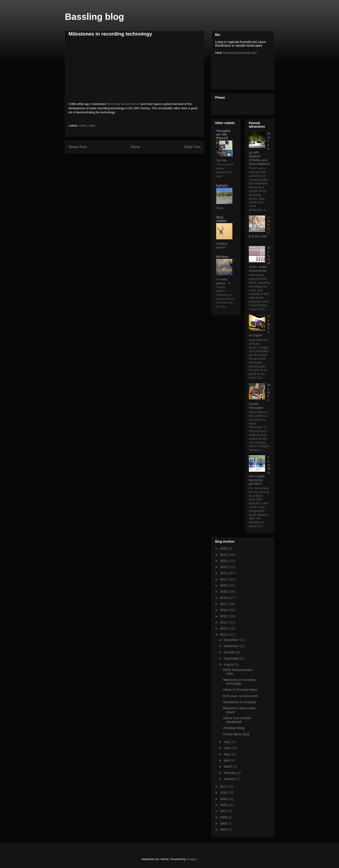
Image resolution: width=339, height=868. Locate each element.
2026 (224, 548)
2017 (224, 604)
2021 (224, 579)
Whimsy (222, 257)
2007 (224, 811)
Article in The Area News (240, 690)
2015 (224, 616)
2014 (224, 622)
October (230, 652)
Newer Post (78, 147)
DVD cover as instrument (241, 696)
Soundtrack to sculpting (239, 702)
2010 (224, 793)
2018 (224, 598)
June (227, 748)
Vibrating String (234, 728)
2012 (224, 635)
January (230, 779)
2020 (224, 585)
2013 (224, 628)
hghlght (222, 186)
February (230, 773)
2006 (224, 817)
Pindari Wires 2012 (236, 734)
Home (135, 147)
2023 (224, 567)
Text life (222, 160)
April (227, 760)
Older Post (192, 147)
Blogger (192, 859)
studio (83, 126)
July (227, 742)
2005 (224, 823)
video (92, 126)
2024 (224, 561)
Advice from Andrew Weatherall (237, 720)
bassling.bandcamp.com (240, 53)
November (231, 646)
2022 (224, 573)
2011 (224, 786)
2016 (224, 610)
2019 (224, 592)
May (227, 754)
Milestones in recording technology (239, 682)
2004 (224, 829)
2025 (224, 555)
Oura (220, 208)
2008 (224, 805)
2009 (224, 799)
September (232, 658)
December (231, 640)
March (228, 766)
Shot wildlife (221, 219)
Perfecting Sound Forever (123, 104)
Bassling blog (94, 17)
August (229, 664)
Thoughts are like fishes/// (223, 134)
